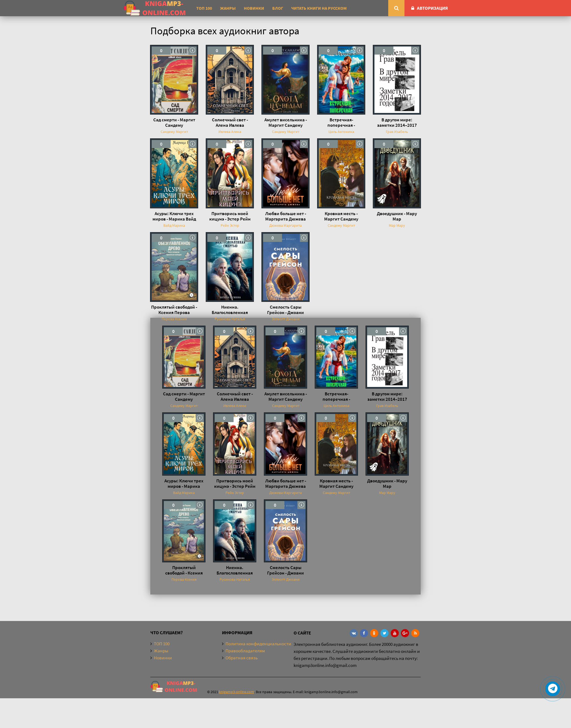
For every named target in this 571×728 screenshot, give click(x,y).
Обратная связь (242, 658)
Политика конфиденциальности (258, 644)
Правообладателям (245, 651)
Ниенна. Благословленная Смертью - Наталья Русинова (230, 310)
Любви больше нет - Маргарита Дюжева (286, 216)
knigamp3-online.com (237, 692)
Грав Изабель (397, 132)
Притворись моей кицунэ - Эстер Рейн (230, 216)
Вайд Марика (174, 225)
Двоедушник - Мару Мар (397, 216)
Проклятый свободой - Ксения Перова (174, 310)
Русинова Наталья (230, 319)
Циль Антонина (341, 132)
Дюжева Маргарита (285, 225)
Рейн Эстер (230, 225)
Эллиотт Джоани (286, 319)
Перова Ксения (174, 319)
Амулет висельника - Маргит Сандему (286, 122)
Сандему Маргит (174, 132)
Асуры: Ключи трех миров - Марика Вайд (174, 216)
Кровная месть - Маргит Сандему (341, 216)
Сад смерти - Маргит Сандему (174, 122)
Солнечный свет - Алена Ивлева (230, 122)
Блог (278, 8)
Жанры (228, 8)
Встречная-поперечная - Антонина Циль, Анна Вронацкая (341, 122)
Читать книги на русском (319, 8)
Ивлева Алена (230, 132)
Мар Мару (397, 225)
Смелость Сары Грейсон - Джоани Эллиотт (285, 310)
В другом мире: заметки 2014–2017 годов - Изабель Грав (397, 122)
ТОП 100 (204, 8)
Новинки (254, 8)
